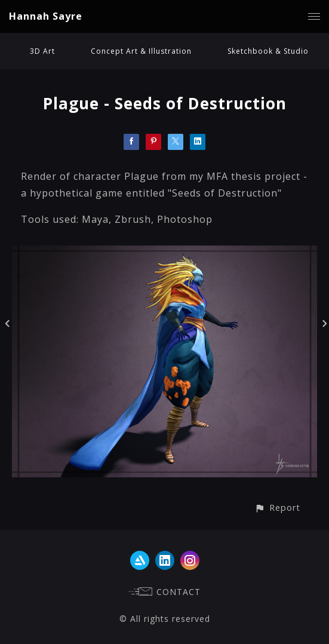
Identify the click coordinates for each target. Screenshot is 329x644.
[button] (277, 507)
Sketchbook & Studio (268, 51)
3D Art (42, 51)
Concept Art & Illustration (141, 51)
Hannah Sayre (46, 16)
